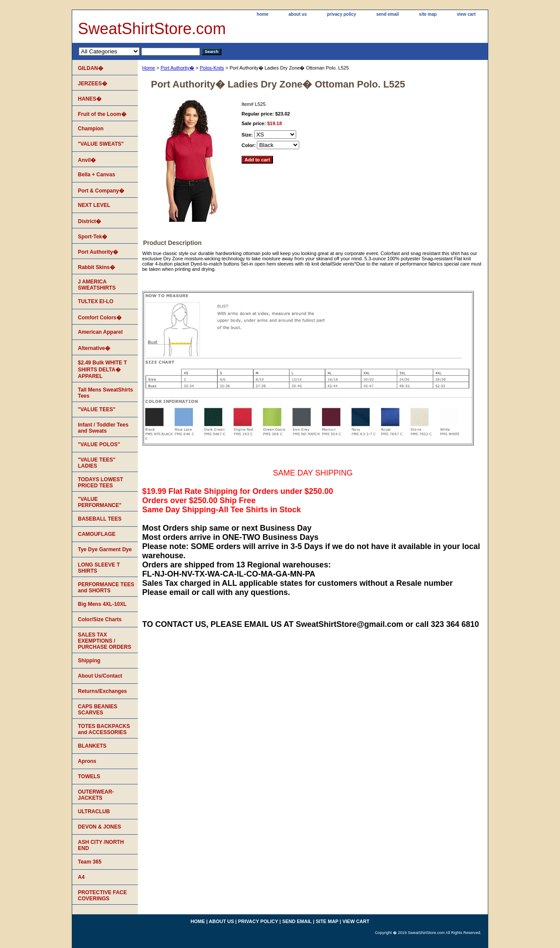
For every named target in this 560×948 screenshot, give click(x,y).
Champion (91, 129)
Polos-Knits (212, 68)
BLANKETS (92, 746)
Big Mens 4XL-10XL (102, 604)
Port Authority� (177, 68)
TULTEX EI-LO (96, 301)
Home (149, 68)
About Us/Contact (100, 676)
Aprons (87, 761)
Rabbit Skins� (96, 267)
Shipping (89, 661)
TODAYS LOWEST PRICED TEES (100, 483)
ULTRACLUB (94, 812)
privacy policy (341, 14)
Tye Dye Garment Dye (105, 549)
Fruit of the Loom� (102, 114)
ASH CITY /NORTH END (101, 845)
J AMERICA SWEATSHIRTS (97, 285)
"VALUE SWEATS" (101, 144)
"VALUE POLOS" (99, 444)
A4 (81, 877)
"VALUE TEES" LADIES (97, 463)
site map (428, 14)
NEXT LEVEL (94, 205)
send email (388, 14)
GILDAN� (91, 68)
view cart (466, 14)
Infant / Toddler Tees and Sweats (103, 428)
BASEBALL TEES (100, 519)
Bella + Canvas (96, 175)
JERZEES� (93, 84)
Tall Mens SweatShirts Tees (105, 393)
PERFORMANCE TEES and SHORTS (106, 588)
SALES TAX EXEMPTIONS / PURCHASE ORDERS (105, 641)
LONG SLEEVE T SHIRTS (99, 568)
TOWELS (89, 777)
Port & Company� (101, 191)
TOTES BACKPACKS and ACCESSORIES (104, 729)
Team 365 (90, 862)
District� (89, 221)
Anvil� (87, 160)
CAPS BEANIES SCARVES (98, 710)
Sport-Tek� (93, 237)
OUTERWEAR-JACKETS (96, 795)
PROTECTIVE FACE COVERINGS (102, 896)
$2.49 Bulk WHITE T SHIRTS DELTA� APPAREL (102, 369)
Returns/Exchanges (102, 691)
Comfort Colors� (100, 318)
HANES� (90, 99)
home (263, 14)
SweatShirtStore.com (152, 29)
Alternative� (94, 348)
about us (298, 14)
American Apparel (100, 332)
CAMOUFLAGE (97, 534)
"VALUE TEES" (97, 409)
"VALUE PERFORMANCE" (100, 502)
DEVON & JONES (100, 827)
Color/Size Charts (100, 619)
